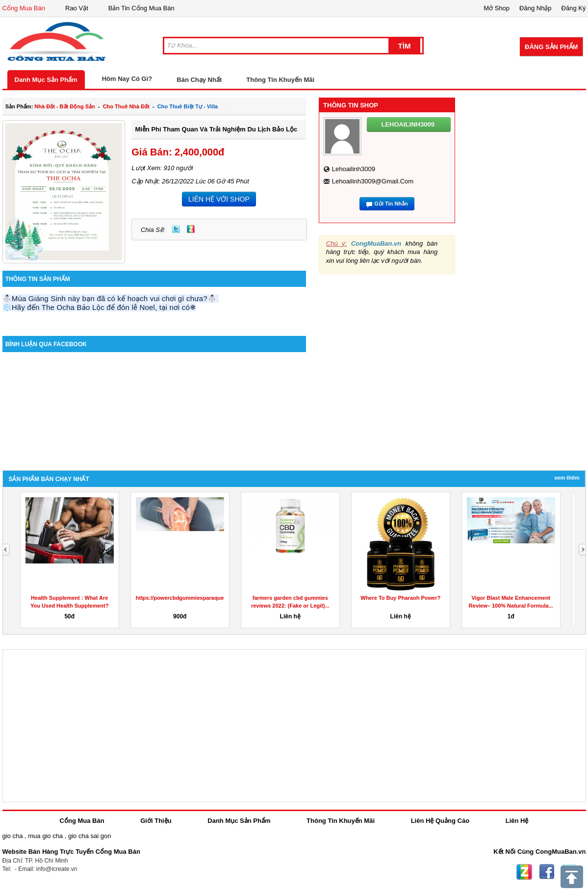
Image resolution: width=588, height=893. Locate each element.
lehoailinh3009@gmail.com (373, 181)
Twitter (176, 229)
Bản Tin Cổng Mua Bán (141, 8)
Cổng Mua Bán (24, 8)
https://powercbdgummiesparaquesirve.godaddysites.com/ (211, 598)
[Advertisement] (527, 323)
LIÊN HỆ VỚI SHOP (219, 199)
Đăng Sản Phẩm (551, 47)
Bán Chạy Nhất (199, 80)
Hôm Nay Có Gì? (127, 79)
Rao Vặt (77, 8)
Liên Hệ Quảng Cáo (440, 821)
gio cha (13, 836)
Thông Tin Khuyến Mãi (280, 80)
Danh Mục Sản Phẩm (46, 80)
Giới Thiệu (156, 821)
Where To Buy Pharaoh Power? (400, 598)
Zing (191, 229)
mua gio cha (45, 836)
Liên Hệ (517, 821)
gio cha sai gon (89, 836)
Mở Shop (497, 8)
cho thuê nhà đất (126, 106)
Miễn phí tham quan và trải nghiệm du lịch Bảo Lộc (216, 129)
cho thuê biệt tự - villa (188, 106)
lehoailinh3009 (354, 169)
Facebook (547, 872)
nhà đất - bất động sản (64, 106)
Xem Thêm (567, 478)
